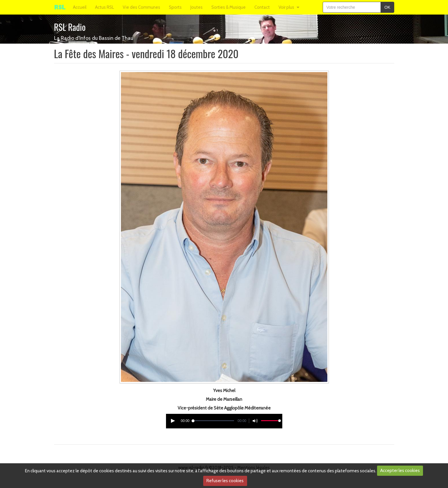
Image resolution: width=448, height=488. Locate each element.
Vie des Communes (141, 7)
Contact (262, 7)
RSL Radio (70, 27)
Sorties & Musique (229, 7)
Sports (175, 7)
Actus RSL (105, 7)
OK (387, 7)
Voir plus (286, 7)
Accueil (80, 7)
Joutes (197, 7)
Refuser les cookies (225, 481)
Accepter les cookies (400, 471)
